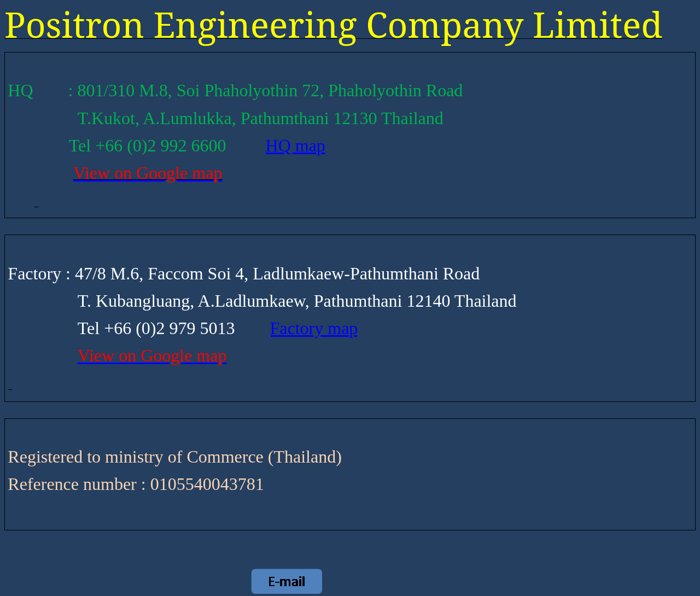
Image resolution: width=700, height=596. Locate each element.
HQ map (296, 145)
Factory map (314, 328)
